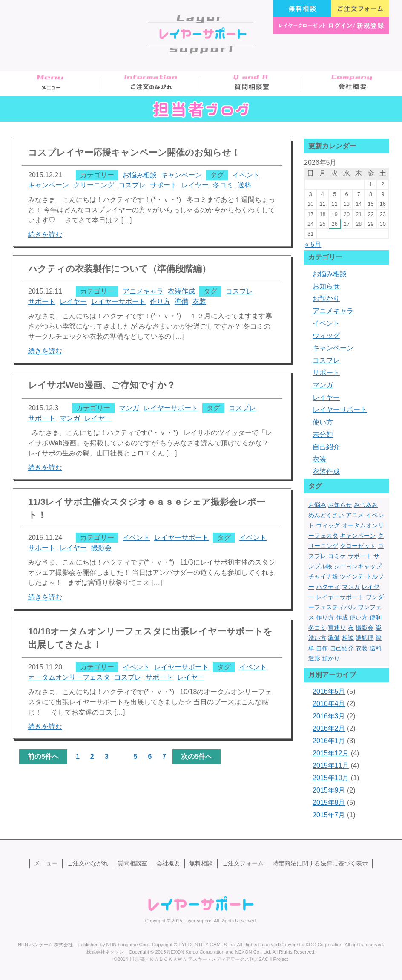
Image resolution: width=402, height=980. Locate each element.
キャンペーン (181, 175)
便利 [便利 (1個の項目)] (376, 617)
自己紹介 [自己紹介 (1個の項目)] (342, 648)
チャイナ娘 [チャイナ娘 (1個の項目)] (323, 576)
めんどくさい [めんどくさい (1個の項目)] (326, 515)
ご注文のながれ (151, 84)
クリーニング (94, 185)
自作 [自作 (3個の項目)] (322, 648)
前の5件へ (43, 757)
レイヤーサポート (118, 301)
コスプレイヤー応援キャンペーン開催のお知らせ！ (134, 152)
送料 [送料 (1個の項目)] (376, 648)
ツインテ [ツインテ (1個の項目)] (352, 576)
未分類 (323, 434)
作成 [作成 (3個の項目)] (342, 617)
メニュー (50, 84)
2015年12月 (331, 753)
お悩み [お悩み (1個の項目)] (317, 505)
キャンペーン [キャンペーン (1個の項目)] (358, 536)
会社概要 (352, 84)
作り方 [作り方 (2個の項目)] (325, 617)
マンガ (129, 408)
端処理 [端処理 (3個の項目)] (365, 638)
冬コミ (223, 185)
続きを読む (45, 235)
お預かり (326, 298)
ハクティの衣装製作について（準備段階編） (119, 269)
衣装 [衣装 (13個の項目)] (362, 648)
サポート (164, 185)
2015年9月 (329, 790)
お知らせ (326, 286)
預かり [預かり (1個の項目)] (331, 658)
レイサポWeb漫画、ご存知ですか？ (102, 385)
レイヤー (195, 185)
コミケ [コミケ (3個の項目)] (337, 556)
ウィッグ (326, 336)
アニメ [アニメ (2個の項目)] (355, 515)
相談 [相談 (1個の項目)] (348, 638)
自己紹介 (326, 447)
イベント (246, 175)
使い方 (323, 422)
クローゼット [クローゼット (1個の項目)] (358, 546)
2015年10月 (331, 778)
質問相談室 (251, 84)
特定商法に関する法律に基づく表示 (320, 863)
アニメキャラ (143, 291)
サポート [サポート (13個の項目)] (360, 556)
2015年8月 (329, 803)
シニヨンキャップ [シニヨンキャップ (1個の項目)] (358, 566)
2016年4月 (329, 704)
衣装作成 (181, 291)
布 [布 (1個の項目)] (351, 628)
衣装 (199, 301)
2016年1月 (329, 741)
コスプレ (132, 185)
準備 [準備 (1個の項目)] (334, 638)
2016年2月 (329, 728)
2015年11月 (331, 765)
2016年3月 (329, 716)
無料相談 (302, 9)
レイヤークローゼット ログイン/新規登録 (331, 26)
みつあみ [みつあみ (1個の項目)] (366, 505)
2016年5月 (329, 691)
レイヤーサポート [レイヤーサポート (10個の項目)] (340, 597)
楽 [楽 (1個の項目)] (379, 628)
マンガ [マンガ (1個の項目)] (351, 587)
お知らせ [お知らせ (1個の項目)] (340, 505)
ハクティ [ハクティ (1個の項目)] (328, 587)
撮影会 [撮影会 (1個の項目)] (365, 628)
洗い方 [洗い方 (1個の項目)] (317, 638)
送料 (244, 185)
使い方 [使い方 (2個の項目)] (359, 617)
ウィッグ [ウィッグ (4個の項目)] (328, 525)
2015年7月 (329, 815)
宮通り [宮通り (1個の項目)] (337, 628)
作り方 (160, 301)
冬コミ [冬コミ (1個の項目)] (317, 628)
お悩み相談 (140, 175)
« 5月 (313, 244)
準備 (181, 301)
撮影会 (101, 548)
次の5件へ (197, 757)
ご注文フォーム (360, 9)
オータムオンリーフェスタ (69, 677)
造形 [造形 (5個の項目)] (314, 658)
